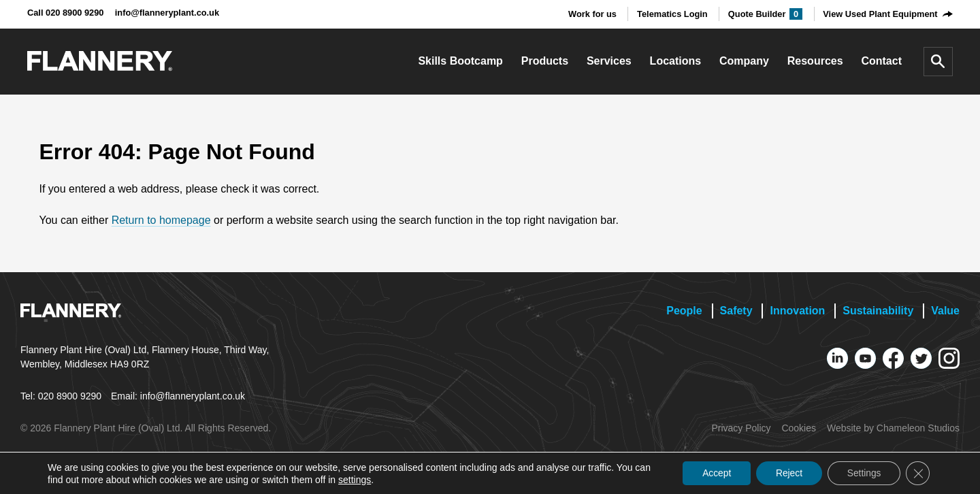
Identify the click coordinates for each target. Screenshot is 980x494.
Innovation (797, 311)
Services (609, 61)
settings (372, 479)
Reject (785, 473)
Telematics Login (672, 14)
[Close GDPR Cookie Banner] (917, 473)
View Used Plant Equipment (880, 14)
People (684, 311)
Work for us (592, 14)
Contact (881, 61)
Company (744, 61)
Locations (676, 61)
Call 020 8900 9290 (65, 13)
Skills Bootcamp (460, 61)
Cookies (799, 428)
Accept (711, 473)
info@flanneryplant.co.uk (167, 13)
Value (945, 311)
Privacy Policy (741, 428)
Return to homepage (161, 220)
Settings (862, 473)
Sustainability (878, 311)
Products (545, 61)
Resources (815, 61)
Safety (736, 311)
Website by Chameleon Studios (893, 428)
